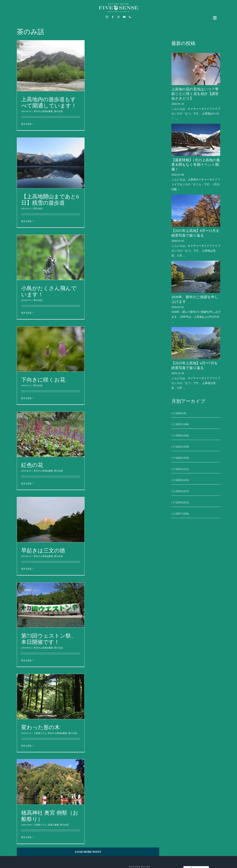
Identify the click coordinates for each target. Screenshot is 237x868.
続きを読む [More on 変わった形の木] (27, 746)
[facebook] (113, 17)
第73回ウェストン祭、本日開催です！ (49, 639)
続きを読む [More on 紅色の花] (27, 483)
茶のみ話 (58, 111)
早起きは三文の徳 (43, 550)
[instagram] (107, 17)
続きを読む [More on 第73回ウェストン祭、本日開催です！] (27, 660)
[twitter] (119, 17)
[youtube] (124, 17)
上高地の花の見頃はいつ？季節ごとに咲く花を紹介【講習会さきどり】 (195, 94)
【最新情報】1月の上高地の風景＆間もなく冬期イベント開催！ (196, 165)
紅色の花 (32, 465)
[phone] (130, 17)
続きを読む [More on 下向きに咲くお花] (27, 398)
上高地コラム (40, 733)
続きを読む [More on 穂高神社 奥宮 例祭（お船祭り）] (27, 837)
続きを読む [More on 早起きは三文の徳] (27, 569)
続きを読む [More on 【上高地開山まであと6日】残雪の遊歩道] (27, 221)
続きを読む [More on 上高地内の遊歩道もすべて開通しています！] (27, 124)
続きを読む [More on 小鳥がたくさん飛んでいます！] (27, 313)
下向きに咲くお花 (43, 380)
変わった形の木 (41, 727)
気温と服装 (53, 825)
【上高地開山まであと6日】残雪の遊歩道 (50, 200)
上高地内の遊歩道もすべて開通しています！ (49, 102)
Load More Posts (88, 852)
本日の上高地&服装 (43, 111)
